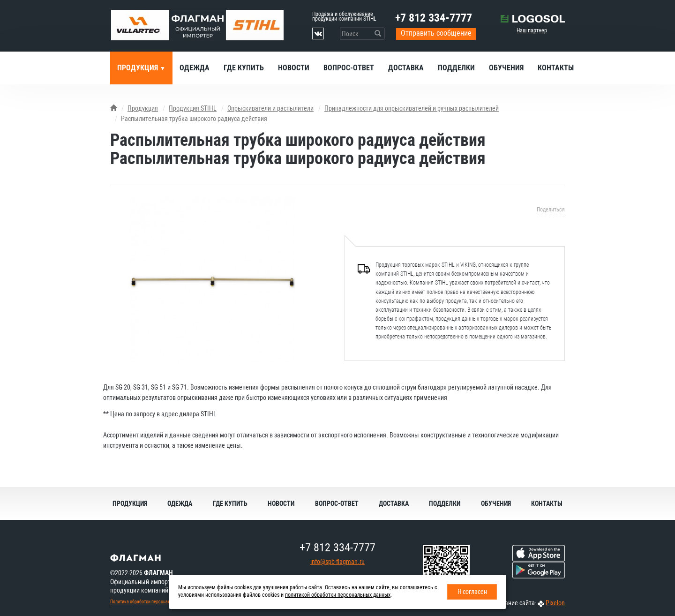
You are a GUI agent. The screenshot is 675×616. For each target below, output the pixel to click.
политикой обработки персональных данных (338, 595)
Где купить (244, 68)
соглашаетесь (416, 587)
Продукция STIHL (193, 108)
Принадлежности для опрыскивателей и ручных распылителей (412, 108)
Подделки (456, 68)
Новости (294, 68)
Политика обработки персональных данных (153, 602)
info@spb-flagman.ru (337, 562)
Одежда (195, 68)
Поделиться (551, 210)
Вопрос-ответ (349, 68)
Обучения (506, 68)
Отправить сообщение (436, 33)
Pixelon (555, 603)
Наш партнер (532, 30)
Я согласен (472, 592)
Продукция (139, 68)
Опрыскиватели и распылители (270, 108)
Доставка (406, 68)
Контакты (556, 68)
